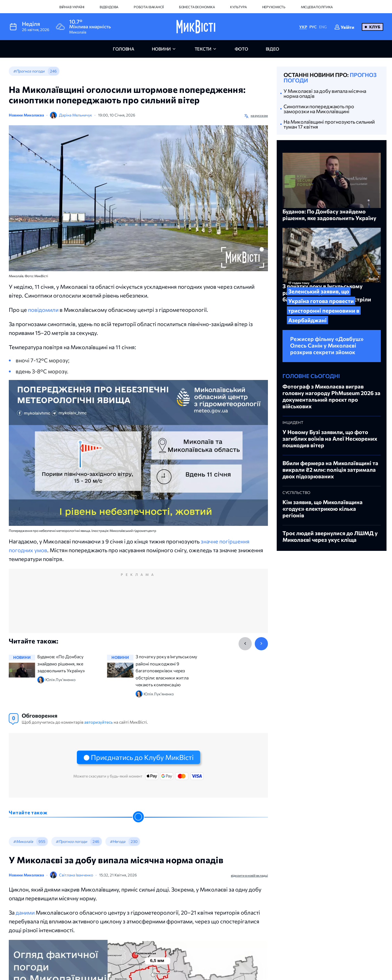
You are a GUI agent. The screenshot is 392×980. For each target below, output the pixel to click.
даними (25, 912)
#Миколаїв (23, 841)
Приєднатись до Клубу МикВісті (142, 757)
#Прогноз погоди (29, 71)
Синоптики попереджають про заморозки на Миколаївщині (319, 109)
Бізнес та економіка (197, 7)
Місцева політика (317, 7)
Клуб (375, 27)
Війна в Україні (72, 7)
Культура (238, 7)
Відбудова (109, 7)
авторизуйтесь (99, 722)
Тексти (203, 49)
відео (272, 49)
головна (124, 49)
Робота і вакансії (149, 7)
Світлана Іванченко (76, 875)
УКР (303, 27)
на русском (259, 115)
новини (161, 49)
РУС (313, 27)
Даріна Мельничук (75, 115)
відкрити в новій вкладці (249, 875)
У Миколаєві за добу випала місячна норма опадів (325, 93)
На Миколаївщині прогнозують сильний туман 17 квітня (329, 124)
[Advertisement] (138, 606)
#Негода (117, 841)
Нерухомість (274, 7)
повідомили (43, 310)
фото (241, 49)
